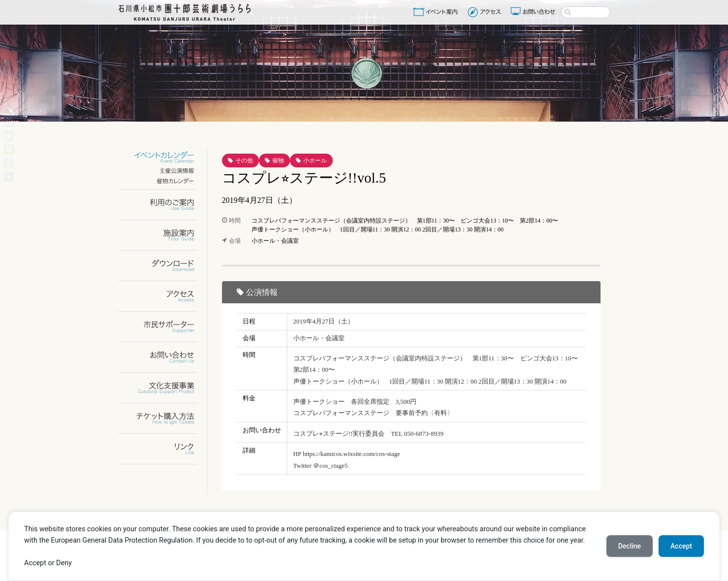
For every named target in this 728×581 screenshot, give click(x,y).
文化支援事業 (164, 388)
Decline (630, 546)
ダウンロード (164, 266)
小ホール (315, 161)
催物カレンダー (164, 181)
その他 (244, 161)
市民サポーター (164, 327)
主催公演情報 (164, 171)
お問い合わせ (534, 12)
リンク (164, 449)
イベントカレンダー (164, 157)
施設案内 (164, 235)
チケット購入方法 (164, 418)
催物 (278, 161)
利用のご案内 (164, 205)
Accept (681, 546)
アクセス (486, 12)
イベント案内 (437, 12)
